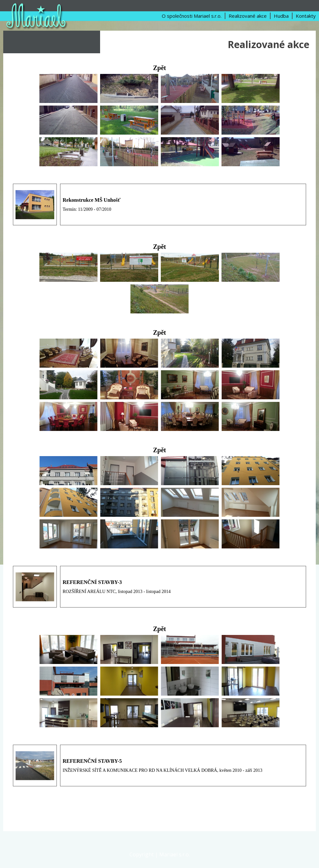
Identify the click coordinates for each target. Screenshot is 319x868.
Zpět (159, 68)
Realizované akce (248, 16)
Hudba (281, 16)
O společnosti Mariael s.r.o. (192, 16)
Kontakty (306, 16)
